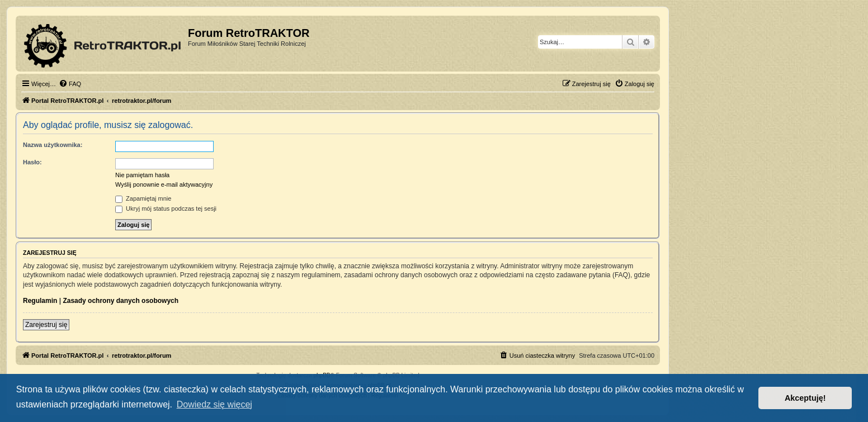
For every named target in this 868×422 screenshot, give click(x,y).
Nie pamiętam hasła (142, 175)
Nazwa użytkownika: (53, 145)
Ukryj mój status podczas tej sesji (166, 208)
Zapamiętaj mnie (143, 198)
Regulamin (40, 301)
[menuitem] (70, 84)
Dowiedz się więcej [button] (214, 404)
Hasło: (32, 162)
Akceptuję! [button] (805, 398)
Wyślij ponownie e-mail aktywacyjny (164, 184)
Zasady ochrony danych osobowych (121, 301)
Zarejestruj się (46, 325)
